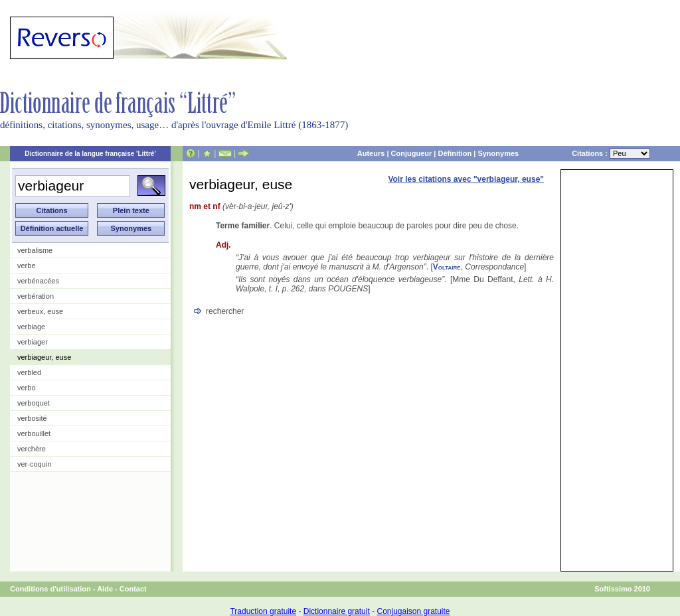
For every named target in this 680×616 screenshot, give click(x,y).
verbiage (31, 327)
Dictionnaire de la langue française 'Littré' (90, 154)
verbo (27, 388)
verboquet (34, 403)
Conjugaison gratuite (413, 611)
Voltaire (447, 267)
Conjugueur (412, 153)
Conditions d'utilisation (50, 589)
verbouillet (34, 433)
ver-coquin (34, 464)
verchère (32, 449)
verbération (36, 296)
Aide (105, 589)
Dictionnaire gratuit (337, 611)
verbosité (32, 418)
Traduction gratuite (263, 611)
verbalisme (35, 250)
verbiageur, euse (44, 357)
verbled (29, 372)
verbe (27, 266)
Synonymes (498, 153)
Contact (133, 589)
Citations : (611, 153)
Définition (455, 153)
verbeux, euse (40, 311)
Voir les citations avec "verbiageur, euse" (466, 179)
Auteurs (371, 153)
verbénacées (38, 281)
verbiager (33, 342)
